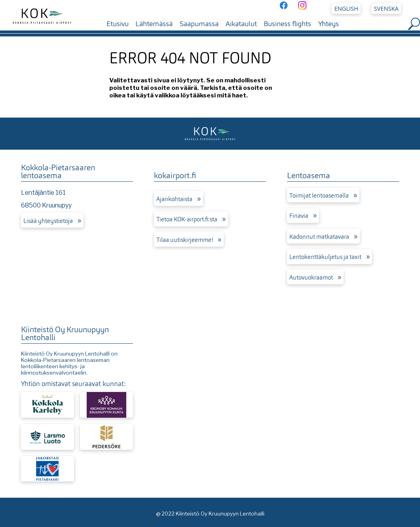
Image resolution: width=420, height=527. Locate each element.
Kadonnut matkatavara (319, 237)
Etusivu (118, 24)
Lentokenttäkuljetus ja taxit (325, 257)
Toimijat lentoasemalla (319, 196)
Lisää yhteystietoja (48, 221)
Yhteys (329, 24)
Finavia (299, 216)
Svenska (386, 8)
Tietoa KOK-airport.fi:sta (187, 219)
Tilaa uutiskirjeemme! (185, 240)
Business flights (287, 24)
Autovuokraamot (311, 278)
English (346, 8)
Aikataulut (241, 24)
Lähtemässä (154, 24)
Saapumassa (199, 24)
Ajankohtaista (174, 199)
